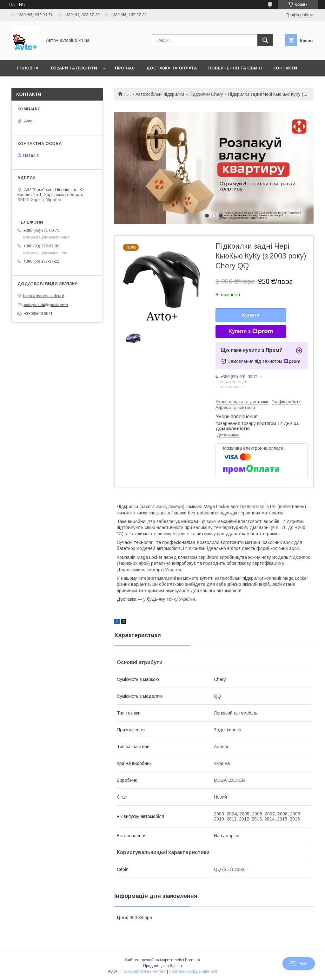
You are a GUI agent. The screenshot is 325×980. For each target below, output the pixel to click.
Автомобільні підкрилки (160, 94)
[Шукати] (265, 40)
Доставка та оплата (172, 68)
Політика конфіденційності (193, 971)
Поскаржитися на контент (143, 971)
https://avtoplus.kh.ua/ (44, 296)
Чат (299, 964)
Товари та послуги (73, 68)
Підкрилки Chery (206, 94)
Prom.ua (192, 960)
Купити (251, 315)
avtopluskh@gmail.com (46, 305)
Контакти (285, 68)
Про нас (125, 68)
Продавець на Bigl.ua (162, 966)
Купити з (251, 331)
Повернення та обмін (235, 68)
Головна (28, 68)
